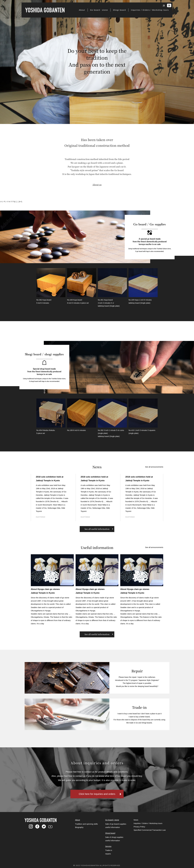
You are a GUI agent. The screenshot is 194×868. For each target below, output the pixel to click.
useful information (112, 830)
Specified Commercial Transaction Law (150, 832)
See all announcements (154, 467)
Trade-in (109, 852)
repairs (108, 856)
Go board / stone (112, 822)
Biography (79, 830)
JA (164, 5)
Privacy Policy (139, 829)
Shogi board (110, 835)
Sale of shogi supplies (114, 839)
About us (97, 180)
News (136, 822)
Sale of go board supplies (116, 826)
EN (169, 5)
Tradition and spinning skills (86, 826)
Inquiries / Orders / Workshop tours (148, 826)
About (78, 822)
